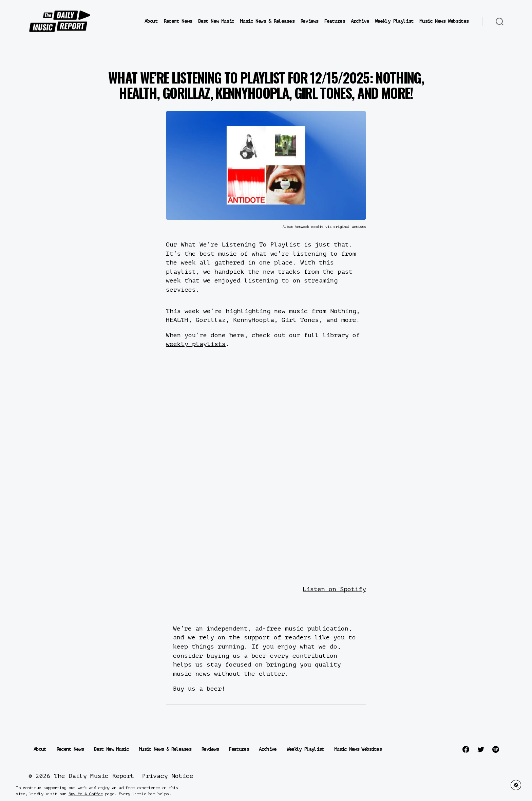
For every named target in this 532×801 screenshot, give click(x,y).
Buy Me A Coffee (86, 794)
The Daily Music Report (94, 776)
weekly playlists (196, 344)
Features (334, 21)
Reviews (309, 21)
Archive (360, 21)
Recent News (178, 21)
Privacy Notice (168, 776)
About (151, 21)
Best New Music (216, 21)
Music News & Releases (267, 21)
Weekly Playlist (394, 21)
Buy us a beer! (199, 689)
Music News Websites (444, 21)
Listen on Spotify (334, 589)
